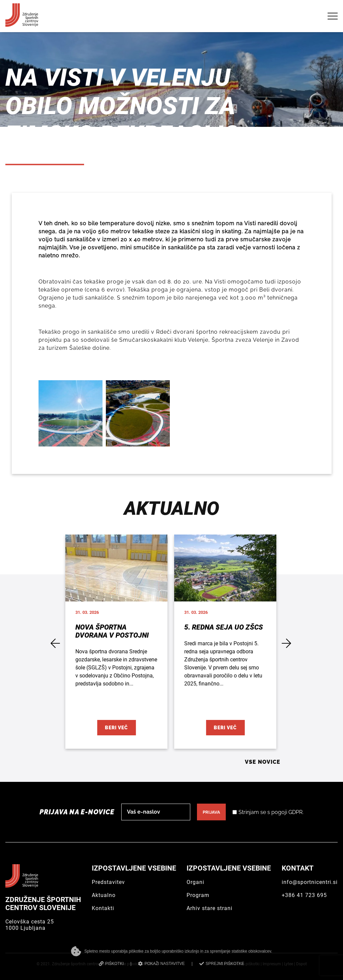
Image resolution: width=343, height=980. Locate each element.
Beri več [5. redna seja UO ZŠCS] (225, 728)
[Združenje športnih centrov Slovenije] (22, 24)
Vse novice (263, 762)
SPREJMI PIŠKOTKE (222, 964)
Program (198, 895)
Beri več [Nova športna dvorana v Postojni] (116, 728)
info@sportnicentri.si (310, 882)
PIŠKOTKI (111, 964)
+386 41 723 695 (304, 895)
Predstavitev (108, 882)
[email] (156, 812)
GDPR (295, 812)
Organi (195, 882)
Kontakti (103, 908)
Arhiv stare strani (210, 908)
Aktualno (104, 895)
